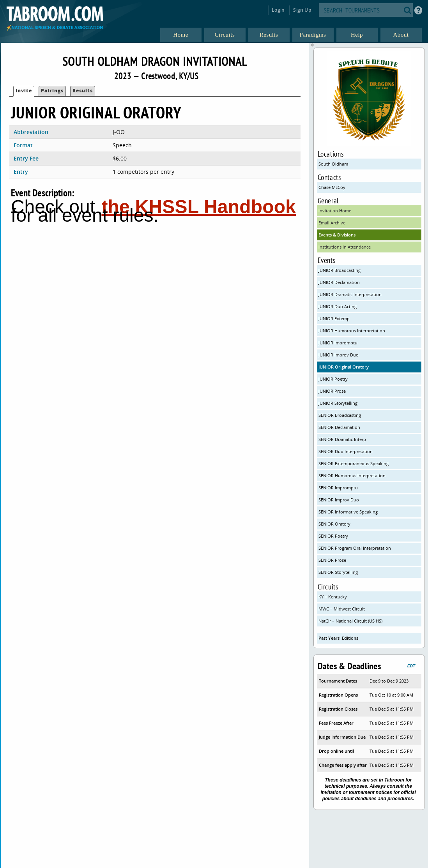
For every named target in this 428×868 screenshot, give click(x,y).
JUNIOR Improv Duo (339, 355)
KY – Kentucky (333, 597)
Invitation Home (335, 211)
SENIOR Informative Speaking (348, 512)
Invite (24, 91)
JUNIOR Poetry (333, 379)
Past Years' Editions (338, 638)
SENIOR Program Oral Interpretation (355, 548)
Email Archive (332, 223)
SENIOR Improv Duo (339, 500)
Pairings (52, 91)
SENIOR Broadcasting (340, 415)
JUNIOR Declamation (339, 282)
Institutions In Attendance (345, 247)
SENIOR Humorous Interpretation (352, 475)
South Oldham (333, 164)
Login (278, 10)
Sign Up (302, 10)
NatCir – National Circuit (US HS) (350, 621)
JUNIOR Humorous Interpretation (352, 331)
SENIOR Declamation (339, 427)
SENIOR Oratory (334, 524)
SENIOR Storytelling (338, 572)
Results (83, 91)
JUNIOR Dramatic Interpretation (350, 294)
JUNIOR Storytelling (338, 403)
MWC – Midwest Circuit (342, 609)
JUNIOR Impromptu (338, 343)
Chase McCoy (332, 187)
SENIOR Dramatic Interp (342, 439)
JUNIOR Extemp (334, 318)
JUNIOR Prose (332, 391)
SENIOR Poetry (333, 536)
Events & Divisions (337, 235)
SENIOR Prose (332, 560)
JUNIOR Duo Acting (338, 306)
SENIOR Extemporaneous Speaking (354, 463)
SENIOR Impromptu (338, 488)
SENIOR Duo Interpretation (346, 451)
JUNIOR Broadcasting (340, 270)
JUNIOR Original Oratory (344, 367)
